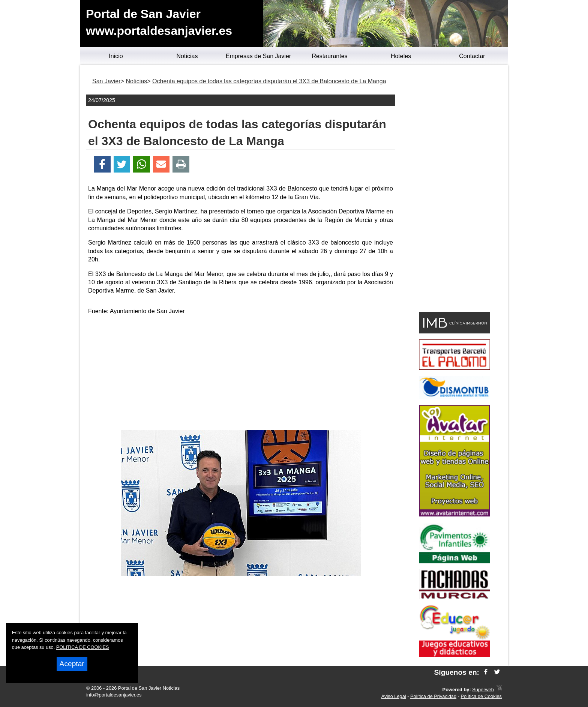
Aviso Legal (394, 696)
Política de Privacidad (433, 696)
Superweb (483, 690)
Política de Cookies (481, 696)
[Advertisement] (241, 374)
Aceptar (72, 664)
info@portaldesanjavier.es (114, 695)
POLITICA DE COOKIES (83, 647)
